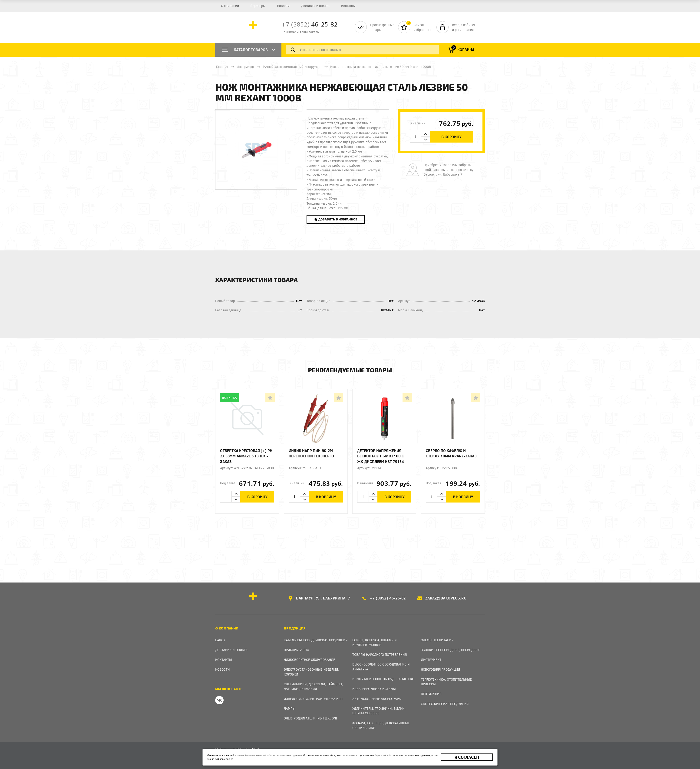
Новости (283, 6)
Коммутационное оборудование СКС (383, 679)
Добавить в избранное (336, 219)
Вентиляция (431, 694)
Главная (222, 67)
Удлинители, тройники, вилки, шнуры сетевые (379, 711)
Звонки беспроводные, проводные (451, 650)
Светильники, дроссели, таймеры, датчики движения (313, 686)
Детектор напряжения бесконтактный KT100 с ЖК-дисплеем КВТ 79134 (381, 456)
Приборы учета (296, 650)
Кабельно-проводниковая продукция (316, 640)
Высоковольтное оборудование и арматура (381, 667)
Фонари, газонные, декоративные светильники (381, 725)
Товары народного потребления (380, 654)
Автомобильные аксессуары (377, 699)
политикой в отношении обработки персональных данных (268, 755)
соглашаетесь (349, 755)
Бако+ (220, 640)
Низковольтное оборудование (309, 660)
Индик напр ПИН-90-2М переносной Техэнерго (311, 453)
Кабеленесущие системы (374, 689)
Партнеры (258, 6)
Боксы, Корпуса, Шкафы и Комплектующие (375, 642)
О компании (230, 6)
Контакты (348, 6)
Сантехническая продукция (445, 704)
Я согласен (467, 757)
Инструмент (245, 67)
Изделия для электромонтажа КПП (313, 699)
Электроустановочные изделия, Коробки (311, 672)
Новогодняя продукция (440, 669)
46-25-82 (309, 24)
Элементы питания (437, 640)
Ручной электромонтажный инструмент (292, 67)
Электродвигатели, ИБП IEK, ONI (310, 718)
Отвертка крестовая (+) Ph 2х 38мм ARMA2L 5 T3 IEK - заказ (246, 456)
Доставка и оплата (315, 6)
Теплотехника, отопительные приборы (446, 682)
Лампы (290, 708)
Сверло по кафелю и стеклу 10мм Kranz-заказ (451, 453)
